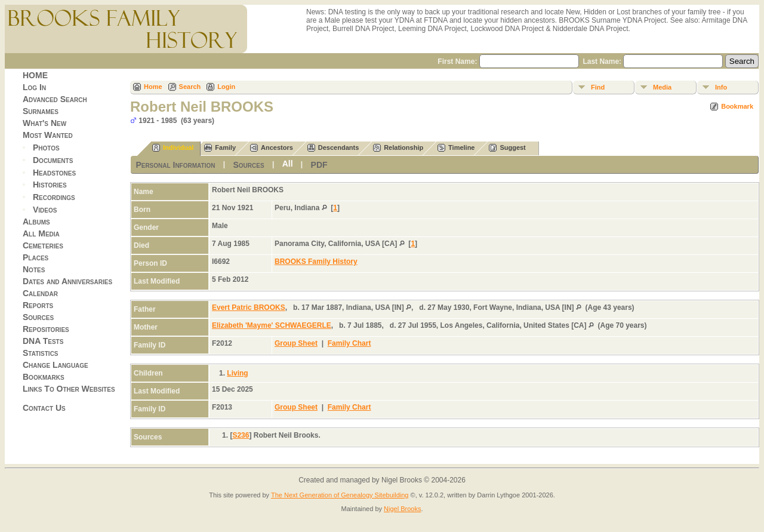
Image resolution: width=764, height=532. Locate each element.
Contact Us (44, 408)
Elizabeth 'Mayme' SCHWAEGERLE (272, 325)
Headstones (54, 172)
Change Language (56, 365)
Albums (36, 222)
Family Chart (349, 343)
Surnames (41, 111)
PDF (319, 165)
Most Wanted (48, 135)
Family (220, 148)
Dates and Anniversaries (67, 281)
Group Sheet (296, 343)
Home (153, 87)
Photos (46, 147)
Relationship (398, 148)
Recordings (54, 197)
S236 (241, 435)
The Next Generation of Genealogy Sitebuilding (340, 495)
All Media (41, 233)
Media (662, 87)
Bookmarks (44, 377)
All (288, 164)
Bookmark (737, 106)
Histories (50, 184)
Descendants (333, 148)
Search (190, 87)
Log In (34, 87)
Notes (34, 269)
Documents (53, 160)
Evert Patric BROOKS (249, 307)
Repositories (46, 329)
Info (721, 87)
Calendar (40, 293)
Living (237, 373)
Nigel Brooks (402, 509)
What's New (44, 123)
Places (36, 257)
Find (598, 87)
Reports (38, 305)
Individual (173, 148)
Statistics (41, 353)
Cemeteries (43, 245)
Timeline (456, 148)
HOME (35, 75)
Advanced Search (55, 99)
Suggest (507, 148)
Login (226, 87)
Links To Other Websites (69, 389)
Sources (38, 317)
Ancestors (272, 148)
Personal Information (175, 165)
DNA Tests (43, 341)
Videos (45, 210)
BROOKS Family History (316, 262)
